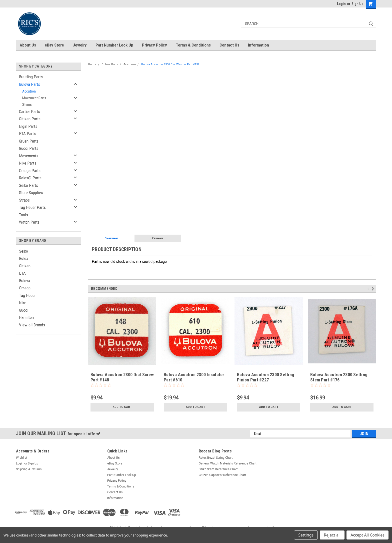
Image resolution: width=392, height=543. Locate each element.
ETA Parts (27, 134)
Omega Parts (30, 171)
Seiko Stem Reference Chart (218, 469)
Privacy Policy (154, 45)
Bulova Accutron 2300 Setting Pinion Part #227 (265, 377)
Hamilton (26, 317)
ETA (22, 273)
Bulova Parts (29, 84)
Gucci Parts (29, 148)
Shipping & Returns (29, 469)
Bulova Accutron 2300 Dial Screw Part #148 (122, 377)
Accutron (29, 91)
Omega (25, 288)
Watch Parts (29, 222)
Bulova (24, 281)
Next (374, 289)
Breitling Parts (31, 77)
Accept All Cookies (367, 535)
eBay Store (54, 45)
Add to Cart (122, 407)
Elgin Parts (28, 126)
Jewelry (80, 45)
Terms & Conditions (193, 45)
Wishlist (22, 458)
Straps (24, 200)
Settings (306, 535)
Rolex (23, 258)
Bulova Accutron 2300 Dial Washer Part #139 (170, 64)
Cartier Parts (29, 112)
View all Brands (32, 325)
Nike (23, 303)
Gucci (24, 310)
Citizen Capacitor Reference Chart (222, 475)
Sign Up (357, 4)
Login (341, 4)
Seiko (23, 251)
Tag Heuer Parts (32, 207)
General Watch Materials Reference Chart (228, 463)
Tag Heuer (27, 295)
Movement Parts (34, 98)
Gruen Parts (29, 141)
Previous (369, 289)
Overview (111, 238)
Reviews (158, 238)
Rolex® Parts (30, 178)
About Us (28, 45)
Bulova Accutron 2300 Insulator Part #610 (194, 377)
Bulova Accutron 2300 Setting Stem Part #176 (339, 377)
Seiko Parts (28, 185)
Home (92, 64)
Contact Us (229, 45)
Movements (29, 156)
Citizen (25, 266)
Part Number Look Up (114, 45)
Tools (23, 215)
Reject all (332, 535)
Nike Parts (28, 163)
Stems (27, 105)
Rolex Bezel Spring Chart (216, 458)
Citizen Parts (30, 119)
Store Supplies (31, 193)
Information (258, 45)
